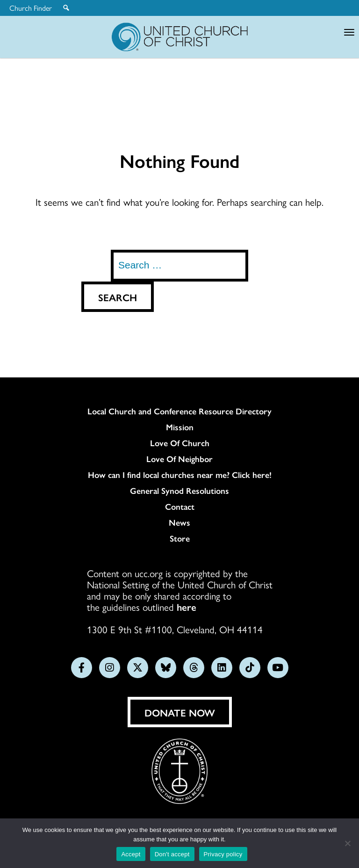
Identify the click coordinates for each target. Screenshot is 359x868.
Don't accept (172, 854)
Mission (180, 427)
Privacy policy (223, 854)
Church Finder (31, 8)
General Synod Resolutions (179, 491)
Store (180, 538)
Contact (180, 506)
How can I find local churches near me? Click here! (180, 475)
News (179, 522)
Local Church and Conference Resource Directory (179, 411)
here (187, 607)
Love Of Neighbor (179, 459)
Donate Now (180, 712)
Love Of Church (180, 443)
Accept (131, 854)
